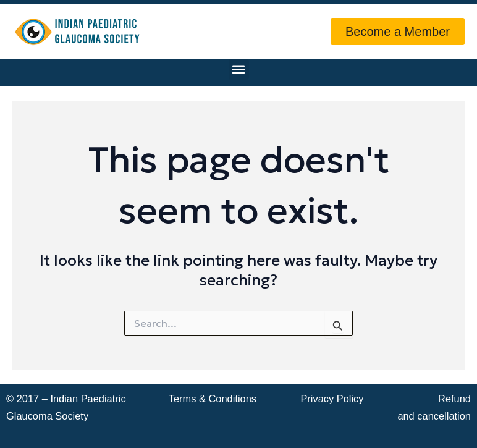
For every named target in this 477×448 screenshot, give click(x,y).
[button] (239, 70)
